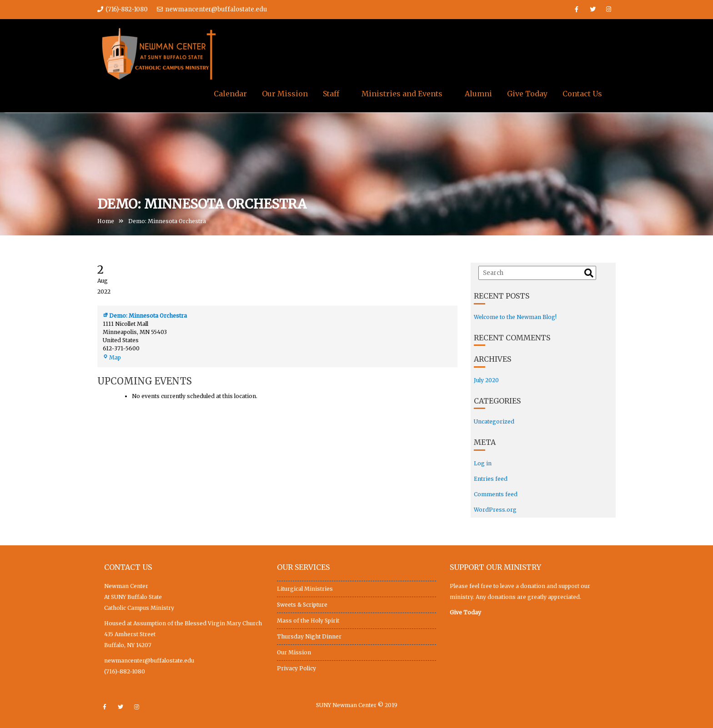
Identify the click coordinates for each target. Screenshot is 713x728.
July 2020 (486, 380)
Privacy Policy (296, 668)
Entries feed (491, 479)
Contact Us (582, 94)
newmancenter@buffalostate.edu (212, 9)
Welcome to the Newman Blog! (515, 317)
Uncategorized (494, 421)
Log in (483, 463)
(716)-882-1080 (125, 671)
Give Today (527, 94)
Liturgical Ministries (305, 589)
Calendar (230, 94)
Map (112, 359)
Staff (331, 94)
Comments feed (496, 494)
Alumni (478, 94)
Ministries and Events (402, 94)
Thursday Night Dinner (309, 636)
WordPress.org (495, 510)
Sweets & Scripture (302, 605)
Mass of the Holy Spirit (308, 621)
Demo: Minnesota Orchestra (145, 317)
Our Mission (285, 94)
